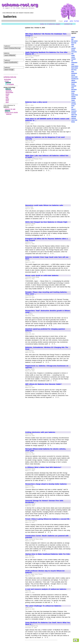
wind (7, 102)
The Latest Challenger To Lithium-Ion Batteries (43, 606)
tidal (7, 97)
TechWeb (74, 99)
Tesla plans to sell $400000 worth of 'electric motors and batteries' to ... (47, 120)
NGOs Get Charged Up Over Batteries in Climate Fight (46, 222)
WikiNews (74, 118)
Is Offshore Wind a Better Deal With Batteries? (43, 467)
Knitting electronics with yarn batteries (40, 432)
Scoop (73, 93)
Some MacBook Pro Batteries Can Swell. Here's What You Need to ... (48, 623)
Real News (74, 90)
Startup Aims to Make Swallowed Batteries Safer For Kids (48, 554)
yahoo (71, 21)
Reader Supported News (74, 86)
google (66, 21)
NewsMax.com (75, 79)
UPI (72, 108)
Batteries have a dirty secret (36, 102)
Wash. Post (74, 115)
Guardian (73, 59)
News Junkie (74, 77)
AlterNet (73, 37)
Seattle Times (75, 95)
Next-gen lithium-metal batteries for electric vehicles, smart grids (46, 450)
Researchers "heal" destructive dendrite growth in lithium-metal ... (48, 311)
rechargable (10, 84)
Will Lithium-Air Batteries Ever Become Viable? (43, 384)
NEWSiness (74, 73)
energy (7, 81)
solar (7, 96)
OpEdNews (74, 82)
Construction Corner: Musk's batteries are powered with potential (47, 537)
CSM (72, 46)
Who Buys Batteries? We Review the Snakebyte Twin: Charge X (46, 35)
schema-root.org (10, 77)
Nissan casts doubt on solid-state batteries (42, 276)
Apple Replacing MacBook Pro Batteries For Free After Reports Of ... (46, 53)
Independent (74, 63)
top (75, 640)
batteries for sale (10, 109)
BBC (72, 39)
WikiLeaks (74, 117)
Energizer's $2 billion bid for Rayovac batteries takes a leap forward (46, 240)
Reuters (73, 91)
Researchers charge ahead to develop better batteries (46, 484)
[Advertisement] (43, 84)
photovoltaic (9, 92)
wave (7, 101)
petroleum (9, 91)
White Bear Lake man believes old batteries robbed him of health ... (47, 156)
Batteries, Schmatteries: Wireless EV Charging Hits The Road (47, 348)
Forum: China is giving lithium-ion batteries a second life (47, 519)
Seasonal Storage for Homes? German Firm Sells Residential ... (44, 501)
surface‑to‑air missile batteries (11, 113)
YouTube (76, 21)
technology (7, 79)
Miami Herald (75, 68)
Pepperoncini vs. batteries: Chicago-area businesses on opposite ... (47, 367)
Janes (73, 64)
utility (7, 99)
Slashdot (73, 97)
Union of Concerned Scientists (74, 111)
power (8, 94)
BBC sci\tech (74, 41)
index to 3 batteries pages (50, 24)
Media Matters (75, 66)
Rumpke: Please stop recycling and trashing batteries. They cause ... (46, 293)
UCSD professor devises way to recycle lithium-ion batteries (45, 572)
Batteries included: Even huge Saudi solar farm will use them (47, 258)
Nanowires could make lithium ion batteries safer (44, 205)
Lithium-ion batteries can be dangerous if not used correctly (45, 138)
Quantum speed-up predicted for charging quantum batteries (45, 330)
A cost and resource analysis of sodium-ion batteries (46, 589)
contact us (68, 24)
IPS (72, 61)
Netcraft (73, 75)
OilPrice (73, 81)
